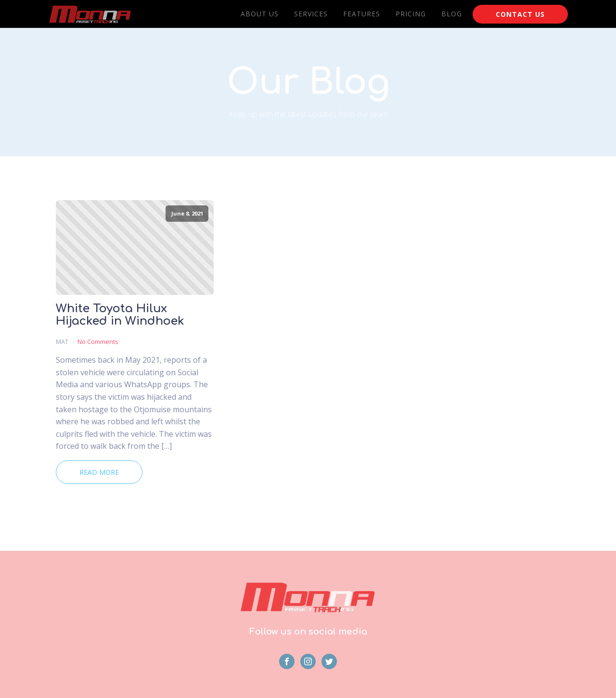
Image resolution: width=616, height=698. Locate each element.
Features (362, 14)
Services (311, 14)
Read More (99, 472)
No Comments (98, 342)
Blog (452, 14)
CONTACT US (520, 14)
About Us (260, 14)
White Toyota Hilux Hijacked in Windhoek (120, 315)
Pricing (411, 14)
